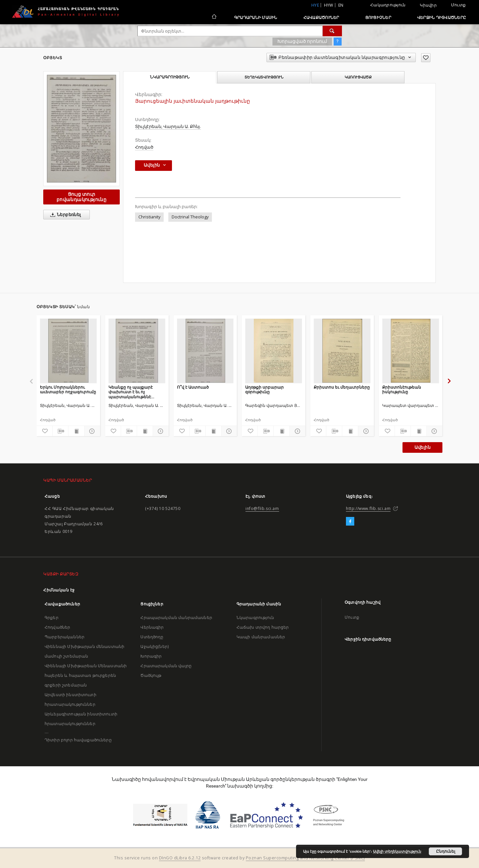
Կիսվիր (428, 5)
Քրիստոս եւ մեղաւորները (342, 387)
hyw (329, 5)
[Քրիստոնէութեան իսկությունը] (411, 351)
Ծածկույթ (151, 675)
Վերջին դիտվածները (442, 17)
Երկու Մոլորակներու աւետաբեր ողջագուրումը (68, 389)
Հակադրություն (388, 5)
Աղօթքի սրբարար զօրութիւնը (264, 389)
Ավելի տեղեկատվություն (397, 851)
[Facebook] (350, 522)
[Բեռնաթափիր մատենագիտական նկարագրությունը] (60, 431)
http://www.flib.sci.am (368, 508)
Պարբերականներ (65, 637)
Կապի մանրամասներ (261, 637)
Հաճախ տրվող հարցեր (263, 627)
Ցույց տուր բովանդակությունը (81, 197)
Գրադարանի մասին (256, 17)
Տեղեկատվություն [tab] (264, 77)
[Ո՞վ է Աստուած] (205, 351)
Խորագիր (151, 656)
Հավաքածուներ (321, 17)
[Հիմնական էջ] (214, 17)
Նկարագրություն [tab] (170, 77)
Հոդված (144, 147)
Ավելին (422, 447)
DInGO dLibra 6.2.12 (180, 858)
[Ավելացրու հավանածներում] (426, 58)
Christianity (149, 217)
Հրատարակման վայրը (166, 666)
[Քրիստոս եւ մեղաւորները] (342, 351)
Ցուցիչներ (378, 17)
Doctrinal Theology (190, 217)
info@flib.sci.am (262, 508)
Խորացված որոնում (302, 41)
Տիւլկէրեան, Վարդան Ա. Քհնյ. (168, 126)
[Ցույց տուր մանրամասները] (91, 431)
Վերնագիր (152, 627)
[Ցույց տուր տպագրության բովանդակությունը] (76, 431)
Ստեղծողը (152, 637)
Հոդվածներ (57, 627)
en (341, 5)
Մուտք (458, 5)
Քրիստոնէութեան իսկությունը (402, 389)
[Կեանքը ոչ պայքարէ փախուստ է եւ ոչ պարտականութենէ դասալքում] (137, 351)
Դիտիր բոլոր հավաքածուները (78, 740)
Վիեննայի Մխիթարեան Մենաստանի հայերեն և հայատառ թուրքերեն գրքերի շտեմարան (86, 675)
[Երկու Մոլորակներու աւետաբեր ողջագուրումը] (68, 351)
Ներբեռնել (64, 215)
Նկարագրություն (255, 618)
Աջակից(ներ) (155, 646)
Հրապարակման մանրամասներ (176, 618)
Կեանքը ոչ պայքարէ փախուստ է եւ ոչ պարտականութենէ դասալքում (131, 392)
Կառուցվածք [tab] (358, 77)
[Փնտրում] (332, 31)
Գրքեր (52, 618)
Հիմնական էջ (59, 590)
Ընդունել (446, 851)
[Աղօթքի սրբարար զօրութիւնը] (274, 351)
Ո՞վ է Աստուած (193, 387)
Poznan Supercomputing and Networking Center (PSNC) (305, 858)
